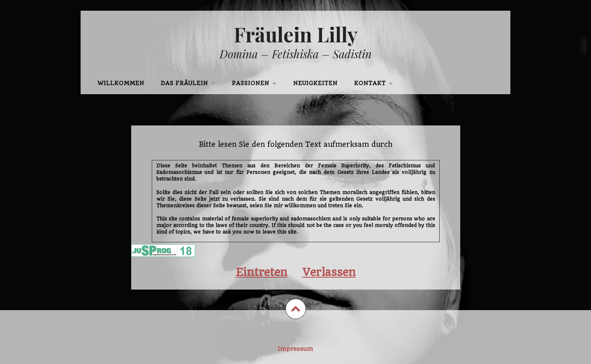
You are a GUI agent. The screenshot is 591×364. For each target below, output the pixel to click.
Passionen (251, 83)
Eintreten (262, 272)
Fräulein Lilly (296, 34)
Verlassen (329, 272)
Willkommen (121, 83)
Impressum (295, 349)
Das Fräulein (184, 83)
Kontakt (370, 83)
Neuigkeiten (315, 83)
